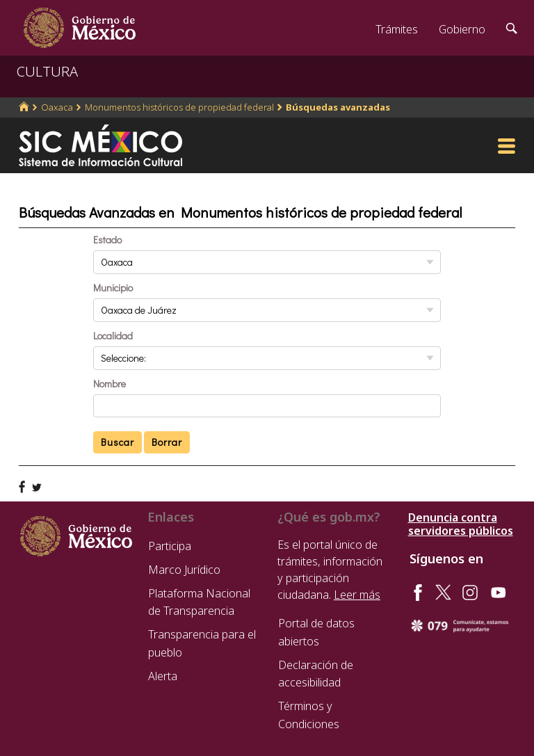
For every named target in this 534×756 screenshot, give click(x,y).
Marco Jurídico (184, 570)
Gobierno (462, 29)
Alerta (163, 676)
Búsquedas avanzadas (338, 107)
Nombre (110, 384)
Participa (170, 546)
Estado (107, 240)
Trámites (397, 29)
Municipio (113, 288)
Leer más (357, 595)
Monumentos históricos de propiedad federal (179, 107)
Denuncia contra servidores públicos (461, 524)
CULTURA (47, 71)
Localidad (113, 336)
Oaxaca (57, 107)
